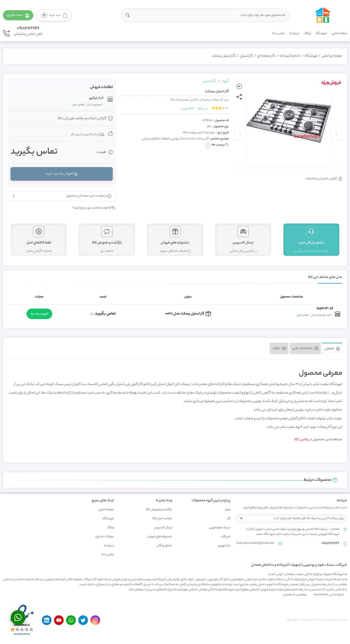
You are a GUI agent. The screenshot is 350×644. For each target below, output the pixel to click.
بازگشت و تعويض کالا (159, 510)
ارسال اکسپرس (163, 528)
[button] (18, 15)
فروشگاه (321, 33)
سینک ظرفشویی (220, 528)
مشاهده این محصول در (318, 440)
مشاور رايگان (164, 546)
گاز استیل (246, 56)
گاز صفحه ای (266, 56)
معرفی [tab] (332, 349)
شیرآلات (225, 537)
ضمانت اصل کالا (162, 519)
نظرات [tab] (279, 349)
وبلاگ (307, 33)
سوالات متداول (104, 537)
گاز (229, 519)
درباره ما (294, 33)
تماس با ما (278, 33)
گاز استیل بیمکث (224, 56)
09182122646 (28, 28)
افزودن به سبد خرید (62, 174)
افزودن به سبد (39, 314)
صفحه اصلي (339, 33)
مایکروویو (224, 546)
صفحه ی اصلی (332, 56)
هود (227, 510)
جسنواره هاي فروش (160, 537)
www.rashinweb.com (335, 620)
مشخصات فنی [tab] (305, 349)
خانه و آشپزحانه (290, 56)
